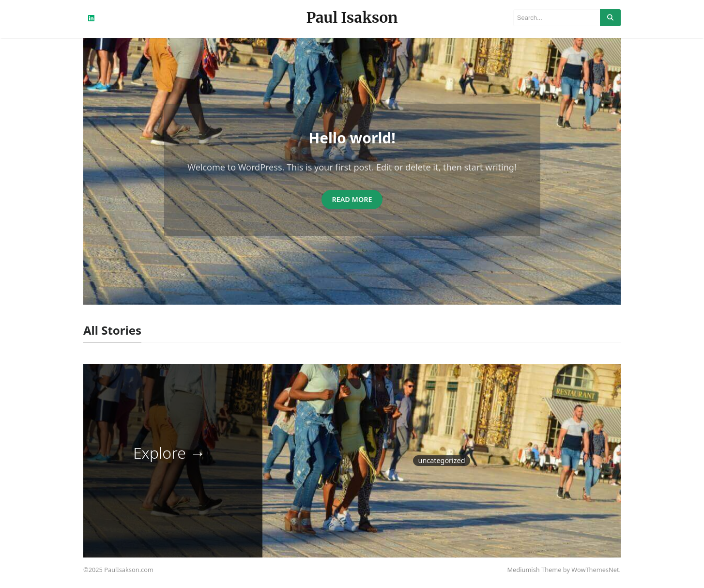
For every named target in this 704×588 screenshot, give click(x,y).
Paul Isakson (352, 17)
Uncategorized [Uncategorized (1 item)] (441, 460)
